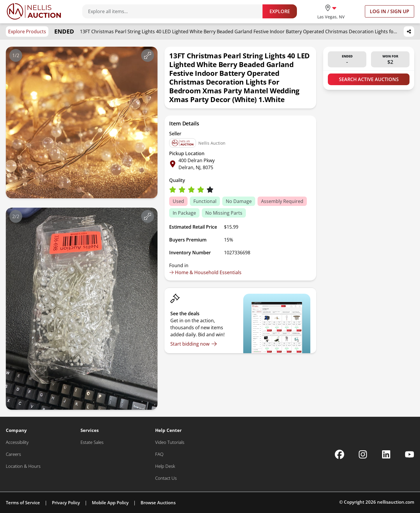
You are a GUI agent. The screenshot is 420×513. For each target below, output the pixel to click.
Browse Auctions (158, 503)
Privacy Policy (66, 503)
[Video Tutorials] (170, 442)
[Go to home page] (34, 11)
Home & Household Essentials (205, 272)
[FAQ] (159, 454)
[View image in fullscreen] (148, 55)
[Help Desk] (165, 466)
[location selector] (331, 11)
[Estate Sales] (92, 442)
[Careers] (13, 454)
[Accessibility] (17, 442)
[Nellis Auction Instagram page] (363, 454)
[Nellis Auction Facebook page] (339, 454)
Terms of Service (23, 503)
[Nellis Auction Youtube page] (409, 454)
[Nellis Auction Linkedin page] (386, 454)
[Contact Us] (166, 478)
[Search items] (175, 11)
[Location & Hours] (23, 466)
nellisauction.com (396, 502)
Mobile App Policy (110, 503)
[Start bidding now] (194, 344)
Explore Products (27, 31)
